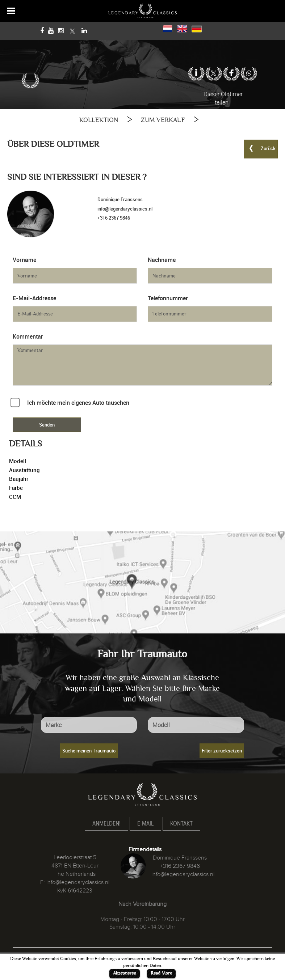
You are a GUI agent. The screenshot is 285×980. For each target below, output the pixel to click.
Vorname (24, 260)
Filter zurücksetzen (222, 751)
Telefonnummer (168, 298)
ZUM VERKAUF (163, 120)
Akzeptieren (125, 973)
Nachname (162, 260)
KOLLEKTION (99, 120)
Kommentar (28, 336)
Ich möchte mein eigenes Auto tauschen (78, 403)
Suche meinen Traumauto (89, 751)
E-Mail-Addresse (34, 298)
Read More (161, 973)
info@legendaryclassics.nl (125, 209)
